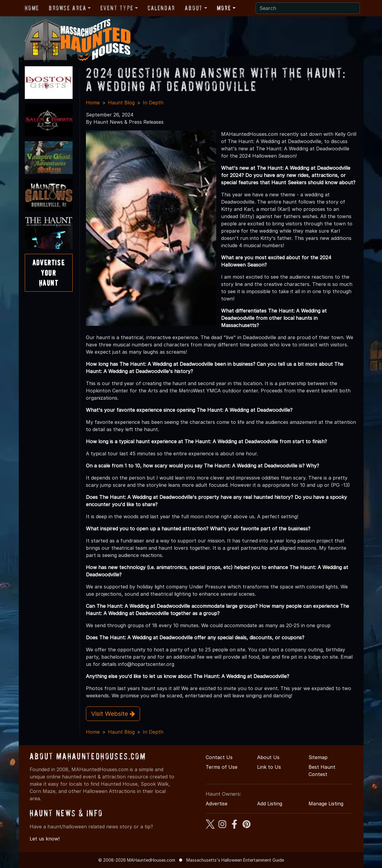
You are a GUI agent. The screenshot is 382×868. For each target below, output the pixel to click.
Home (32, 8)
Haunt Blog (121, 103)
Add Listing (270, 804)
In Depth (153, 103)
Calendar (161, 8)
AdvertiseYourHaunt (49, 273)
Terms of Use (222, 767)
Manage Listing (326, 804)
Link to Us (269, 767)
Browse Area (67, 8)
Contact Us (219, 757)
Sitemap (318, 757)
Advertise (217, 804)
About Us (268, 757)
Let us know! (45, 839)
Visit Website (113, 714)
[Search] (308, 8)
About (194, 8)
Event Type (117, 8)
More (224, 8)
